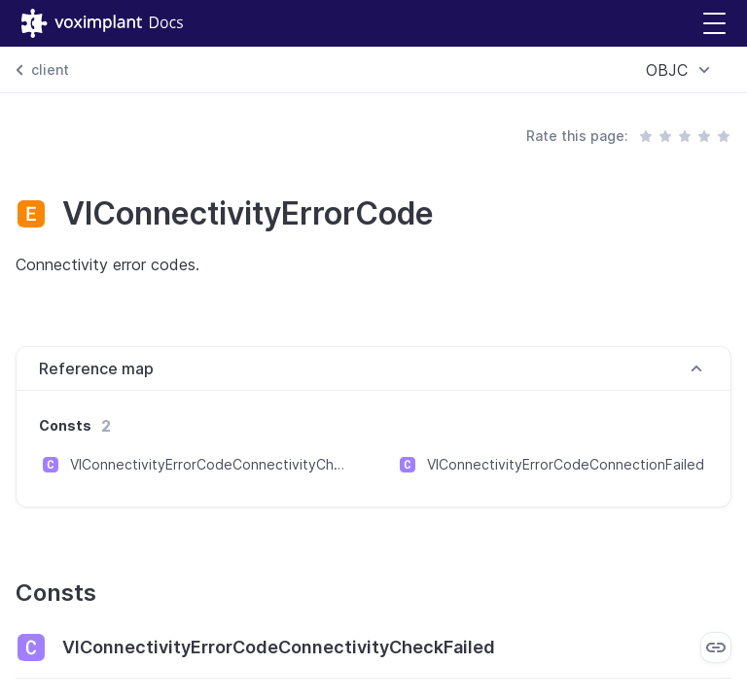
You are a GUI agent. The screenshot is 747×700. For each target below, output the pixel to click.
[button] (714, 24)
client (50, 70)
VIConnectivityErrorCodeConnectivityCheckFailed (211, 464)
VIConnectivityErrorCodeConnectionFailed (566, 464)
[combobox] (681, 70)
